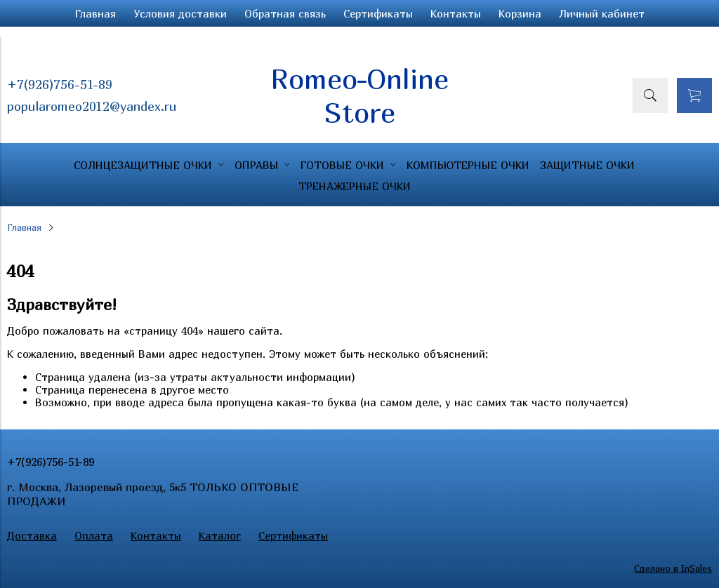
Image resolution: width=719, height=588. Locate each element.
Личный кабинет (602, 13)
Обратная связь (285, 13)
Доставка (32, 535)
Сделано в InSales (673, 568)
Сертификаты (378, 13)
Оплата (94, 535)
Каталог (220, 535)
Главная (95, 13)
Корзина (520, 13)
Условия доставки (180, 13)
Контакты (456, 13)
